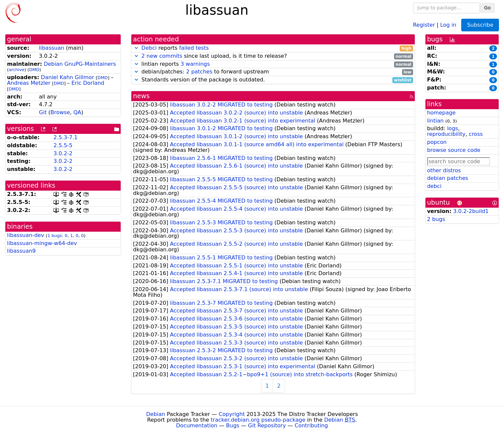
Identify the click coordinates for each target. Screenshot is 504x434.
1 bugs (55, 236)
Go (487, 8)
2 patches (199, 72)
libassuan (52, 48)
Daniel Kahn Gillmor (67, 77)
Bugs (233, 425)
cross (476, 134)
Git (43, 112)
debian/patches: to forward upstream (273, 72)
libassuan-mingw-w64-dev (42, 243)
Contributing (311, 425)
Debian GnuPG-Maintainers (80, 64)
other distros (444, 170)
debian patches (448, 178)
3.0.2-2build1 (471, 211)
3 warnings (195, 64)
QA (77, 112)
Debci (149, 48)
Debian (156, 414)
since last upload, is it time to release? (273, 56)
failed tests (194, 48)
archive (17, 70)
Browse (60, 112)
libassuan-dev (26, 235)
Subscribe (480, 25)
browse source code (454, 150)
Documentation (197, 425)
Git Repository (267, 425)
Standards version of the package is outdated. (273, 80)
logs (453, 128)
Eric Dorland (88, 83)
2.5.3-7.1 (66, 137)
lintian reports (273, 64)
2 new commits (162, 56)
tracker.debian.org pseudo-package (258, 420)
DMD (34, 70)
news (141, 96)
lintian (435, 121)
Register (424, 25)
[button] (136, 48)
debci (434, 186)
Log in (448, 25)
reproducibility (446, 134)
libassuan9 (21, 251)
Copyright (232, 414)
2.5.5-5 (63, 145)
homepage (441, 113)
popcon (437, 142)
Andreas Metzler (29, 83)
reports (273, 48)
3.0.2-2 (63, 153)
